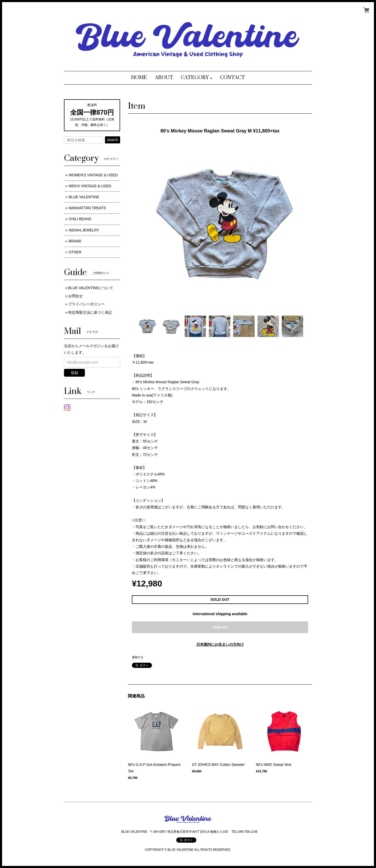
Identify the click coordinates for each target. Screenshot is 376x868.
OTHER (75, 252)
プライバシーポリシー (86, 304)
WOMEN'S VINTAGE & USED (93, 175)
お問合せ (75, 296)
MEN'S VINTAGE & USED (90, 186)
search (113, 140)
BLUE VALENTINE (84, 197)
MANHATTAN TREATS (87, 208)
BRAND (75, 241)
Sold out (220, 627)
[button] (197, 78)
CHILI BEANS (80, 219)
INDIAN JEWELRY (84, 230)
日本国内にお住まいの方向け (220, 644)
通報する (138, 657)
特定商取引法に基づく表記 (90, 312)
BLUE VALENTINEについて (91, 288)
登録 (74, 373)
